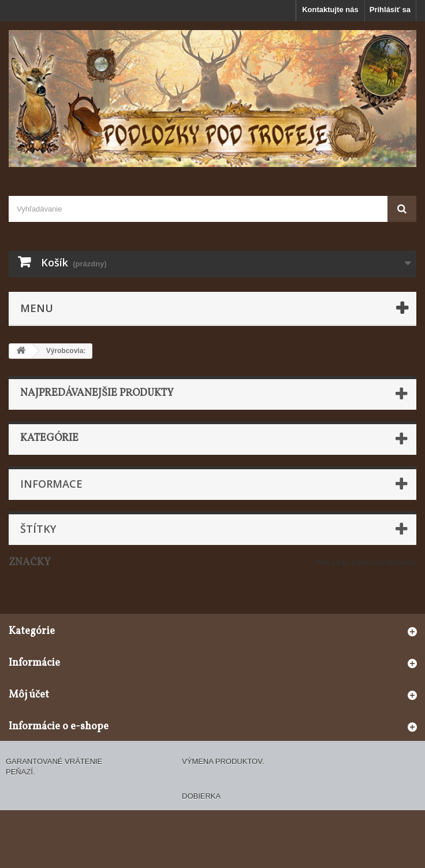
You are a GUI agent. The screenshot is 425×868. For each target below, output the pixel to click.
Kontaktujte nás (330, 10)
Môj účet (29, 695)
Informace (51, 484)
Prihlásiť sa (390, 10)
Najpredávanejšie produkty (97, 393)
